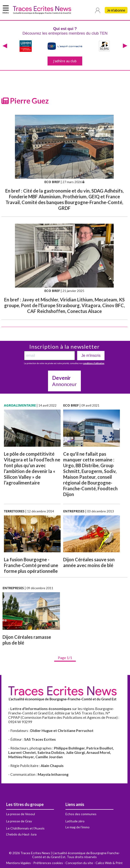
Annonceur (64, 381)
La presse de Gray (19, 821)
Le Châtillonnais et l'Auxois (25, 828)
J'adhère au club (65, 61)
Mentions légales (18, 863)
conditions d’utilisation (94, 363)
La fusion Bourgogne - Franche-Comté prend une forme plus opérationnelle (31, 565)
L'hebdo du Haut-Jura (21, 834)
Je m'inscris (91, 355)
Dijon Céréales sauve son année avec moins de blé (89, 562)
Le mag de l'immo (78, 827)
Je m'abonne (116, 10)
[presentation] (5, 46)
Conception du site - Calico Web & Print (94, 863)
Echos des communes (81, 814)
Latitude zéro (75, 821)
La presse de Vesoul (21, 814)
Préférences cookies (48, 863)
